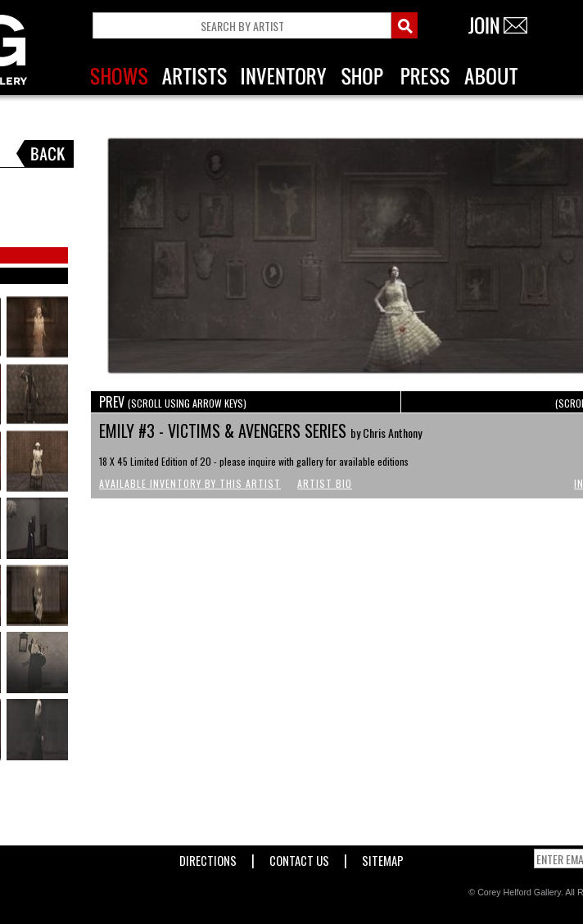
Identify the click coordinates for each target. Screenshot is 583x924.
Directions (208, 857)
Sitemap (383, 857)
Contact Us (299, 857)
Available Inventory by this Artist (190, 483)
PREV (173, 402)
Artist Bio (325, 483)
